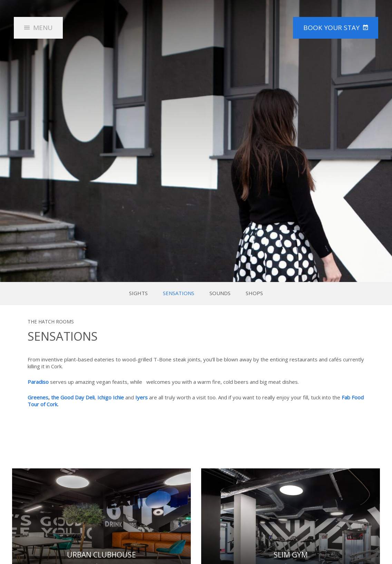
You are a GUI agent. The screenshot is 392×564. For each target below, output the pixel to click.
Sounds (220, 293)
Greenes (38, 397)
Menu (43, 28)
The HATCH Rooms (196, 36)
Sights (138, 293)
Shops (254, 293)
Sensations (179, 293)
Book (331, 28)
